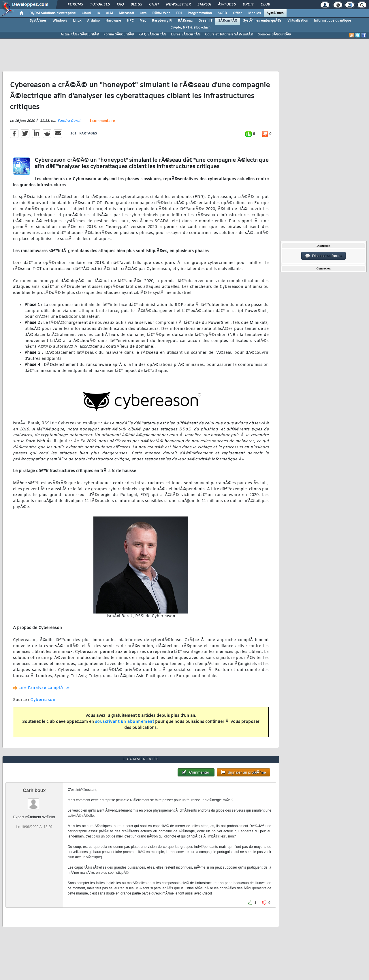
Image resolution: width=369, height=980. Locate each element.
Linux (77, 21)
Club (265, 5)
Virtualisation (298, 21)
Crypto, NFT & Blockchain (190, 28)
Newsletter (178, 5)
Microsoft (126, 13)
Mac (143, 21)
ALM (109, 13)
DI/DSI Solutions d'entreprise (53, 13)
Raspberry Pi (162, 21)
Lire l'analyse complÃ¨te (44, 688)
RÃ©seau (185, 21)
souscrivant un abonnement (125, 722)
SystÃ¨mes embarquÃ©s (262, 21)
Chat (154, 5)
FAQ (120, 5)
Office (238, 13)
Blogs (136, 5)
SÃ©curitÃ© (228, 21)
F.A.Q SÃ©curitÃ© (152, 35)
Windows (60, 21)
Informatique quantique (333, 21)
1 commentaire (102, 121)
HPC (130, 21)
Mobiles (255, 13)
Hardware (113, 21)
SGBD (222, 13)
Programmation (200, 13)
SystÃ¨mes (275, 13)
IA (98, 13)
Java (143, 13)
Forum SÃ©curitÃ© (119, 35)
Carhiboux (34, 790)
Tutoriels (100, 5)
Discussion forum (323, 256)
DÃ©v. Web (161, 13)
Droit (248, 5)
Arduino (93, 21)
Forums (75, 5)
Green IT (205, 21)
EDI (179, 13)
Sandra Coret (69, 121)
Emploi (204, 5)
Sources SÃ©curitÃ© (274, 35)
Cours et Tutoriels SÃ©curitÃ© (229, 35)
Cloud (86, 13)
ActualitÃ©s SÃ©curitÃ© (80, 35)
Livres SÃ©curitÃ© (186, 35)
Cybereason (43, 700)
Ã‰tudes (227, 5)
